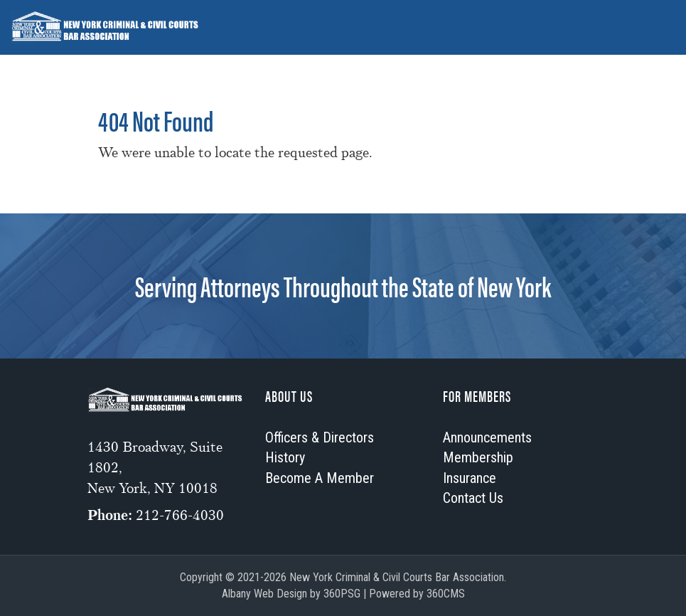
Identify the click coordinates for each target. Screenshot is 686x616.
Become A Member (320, 478)
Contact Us (473, 498)
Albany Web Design (264, 594)
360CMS (446, 594)
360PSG (342, 594)
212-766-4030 (180, 515)
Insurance (482, 61)
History (404, 61)
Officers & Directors (82, 61)
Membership (322, 61)
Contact (561, 61)
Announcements (214, 61)
